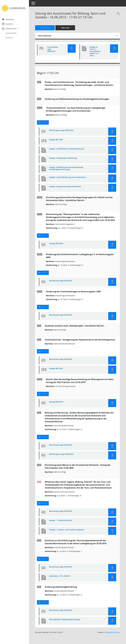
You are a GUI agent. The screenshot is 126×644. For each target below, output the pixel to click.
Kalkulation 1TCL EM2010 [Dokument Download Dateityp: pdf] (61, 579)
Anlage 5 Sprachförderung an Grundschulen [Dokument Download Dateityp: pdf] (69, 180)
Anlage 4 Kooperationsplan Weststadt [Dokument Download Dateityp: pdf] (67, 190)
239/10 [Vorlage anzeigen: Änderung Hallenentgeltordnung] (46, 605)
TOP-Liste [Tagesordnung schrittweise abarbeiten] (67, 28)
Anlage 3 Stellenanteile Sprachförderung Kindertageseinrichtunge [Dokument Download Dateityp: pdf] (68, 171)
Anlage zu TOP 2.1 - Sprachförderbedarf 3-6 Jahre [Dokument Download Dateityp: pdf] (95, 51)
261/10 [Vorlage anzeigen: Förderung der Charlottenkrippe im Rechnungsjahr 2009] (46, 310)
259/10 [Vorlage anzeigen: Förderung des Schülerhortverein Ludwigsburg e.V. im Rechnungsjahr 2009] (46, 276)
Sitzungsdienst (112, 635)
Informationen (46, 36)
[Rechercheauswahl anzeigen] (118, 14)
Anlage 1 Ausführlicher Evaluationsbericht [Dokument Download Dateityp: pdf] (68, 152)
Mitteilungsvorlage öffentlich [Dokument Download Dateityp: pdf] (63, 133)
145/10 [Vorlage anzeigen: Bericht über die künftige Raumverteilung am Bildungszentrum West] (46, 397)
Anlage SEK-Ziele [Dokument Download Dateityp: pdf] (58, 143)
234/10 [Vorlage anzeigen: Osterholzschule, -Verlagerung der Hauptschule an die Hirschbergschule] (46, 354)
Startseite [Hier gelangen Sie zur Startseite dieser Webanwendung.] (10, 19)
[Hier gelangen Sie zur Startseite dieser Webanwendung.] (15, 8)
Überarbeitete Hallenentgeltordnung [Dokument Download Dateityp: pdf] (66, 623)
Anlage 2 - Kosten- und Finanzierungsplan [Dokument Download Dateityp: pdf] (68, 533)
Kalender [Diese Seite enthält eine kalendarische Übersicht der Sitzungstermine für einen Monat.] (9, 24)
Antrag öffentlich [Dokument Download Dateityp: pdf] (58, 247)
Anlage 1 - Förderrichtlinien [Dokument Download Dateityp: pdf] (62, 523)
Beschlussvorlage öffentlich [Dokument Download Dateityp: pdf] (62, 284)
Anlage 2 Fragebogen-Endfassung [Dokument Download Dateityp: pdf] (65, 161)
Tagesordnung (47, 28)
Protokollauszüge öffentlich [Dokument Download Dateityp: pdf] (54, 49)
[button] (15, 29)
